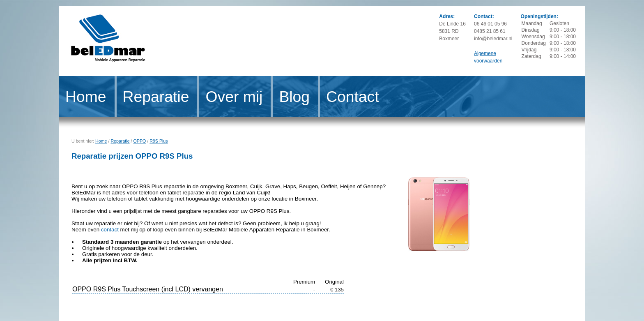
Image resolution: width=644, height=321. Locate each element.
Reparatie (156, 97)
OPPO (140, 141)
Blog (294, 97)
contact (110, 230)
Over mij (234, 97)
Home (86, 97)
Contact (353, 97)
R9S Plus (159, 141)
